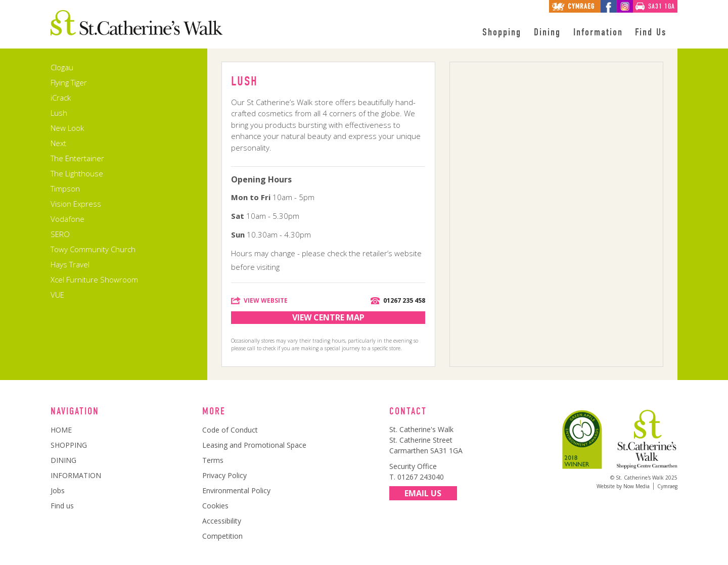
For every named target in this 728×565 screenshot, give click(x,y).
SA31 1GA (662, 6)
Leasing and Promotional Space (254, 445)
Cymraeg (667, 486)
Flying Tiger (69, 82)
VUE (57, 295)
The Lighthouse (77, 173)
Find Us (651, 32)
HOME (61, 430)
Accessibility (222, 521)
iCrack (61, 98)
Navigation (75, 411)
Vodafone (67, 219)
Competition (222, 536)
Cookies (215, 506)
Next (58, 143)
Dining (547, 32)
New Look (67, 128)
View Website (266, 300)
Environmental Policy (236, 490)
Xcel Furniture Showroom (94, 279)
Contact (408, 411)
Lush (59, 113)
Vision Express (76, 204)
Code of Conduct (230, 430)
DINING (63, 460)
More (214, 411)
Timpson (65, 189)
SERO (60, 234)
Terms (213, 460)
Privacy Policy (224, 475)
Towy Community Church (93, 249)
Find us (62, 506)
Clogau (62, 67)
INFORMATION (76, 475)
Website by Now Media (623, 486)
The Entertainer (77, 158)
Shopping (502, 32)
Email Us (423, 493)
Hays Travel (70, 264)
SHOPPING (69, 445)
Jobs (58, 490)
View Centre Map (328, 317)
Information (598, 32)
